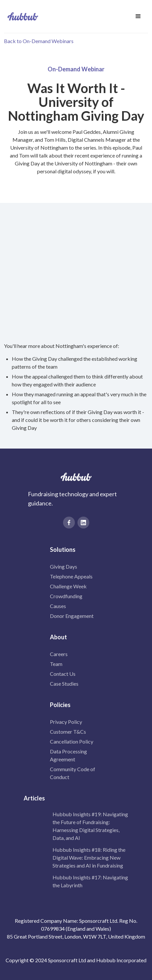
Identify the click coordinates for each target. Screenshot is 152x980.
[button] (138, 16)
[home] (21, 16)
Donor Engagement (72, 616)
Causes (58, 606)
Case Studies (64, 684)
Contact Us (63, 674)
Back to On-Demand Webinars (39, 41)
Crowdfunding (66, 596)
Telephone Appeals (71, 576)
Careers (59, 654)
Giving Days (64, 566)
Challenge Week (68, 586)
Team (56, 664)
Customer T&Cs (68, 732)
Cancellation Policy (72, 741)
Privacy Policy (66, 722)
